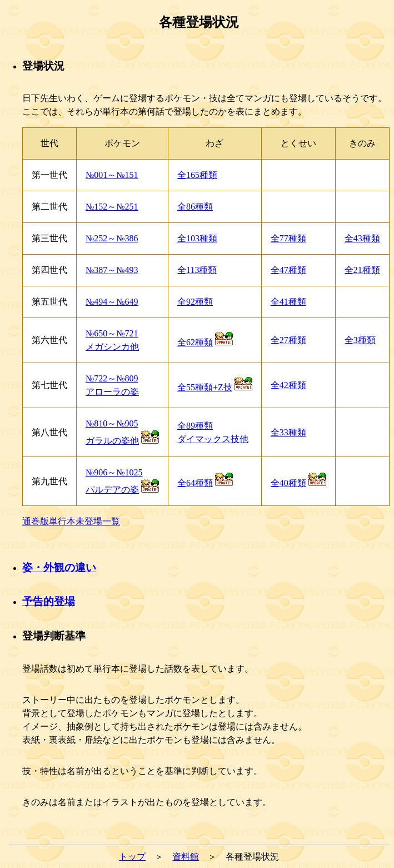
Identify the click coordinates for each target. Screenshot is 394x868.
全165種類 (197, 175)
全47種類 (288, 270)
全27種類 (288, 340)
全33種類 (288, 432)
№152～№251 (112, 207)
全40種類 (288, 483)
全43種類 (362, 238)
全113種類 (197, 270)
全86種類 (195, 207)
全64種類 (195, 483)
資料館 (186, 857)
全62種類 (195, 342)
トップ (132, 857)
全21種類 (362, 270)
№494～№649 (112, 302)
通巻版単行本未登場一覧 (71, 521)
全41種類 (288, 302)
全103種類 (197, 238)
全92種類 (195, 302)
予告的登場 (49, 601)
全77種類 (288, 238)
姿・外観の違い (59, 567)
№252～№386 (112, 238)
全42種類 (288, 385)
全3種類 (360, 340)
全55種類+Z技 (205, 387)
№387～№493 (112, 270)
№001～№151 (112, 175)
